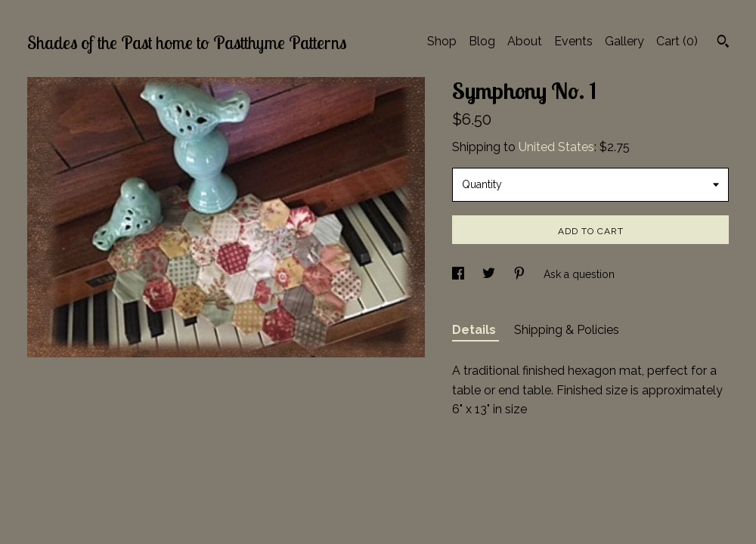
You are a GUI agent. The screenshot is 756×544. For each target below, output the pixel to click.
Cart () (677, 41)
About (525, 41)
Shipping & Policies (567, 330)
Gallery (624, 41)
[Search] (723, 43)
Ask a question (579, 274)
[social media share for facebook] (460, 274)
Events (573, 41)
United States (556, 147)
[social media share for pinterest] (521, 274)
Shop (442, 41)
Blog (482, 41)
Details (476, 330)
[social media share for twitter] (490, 274)
